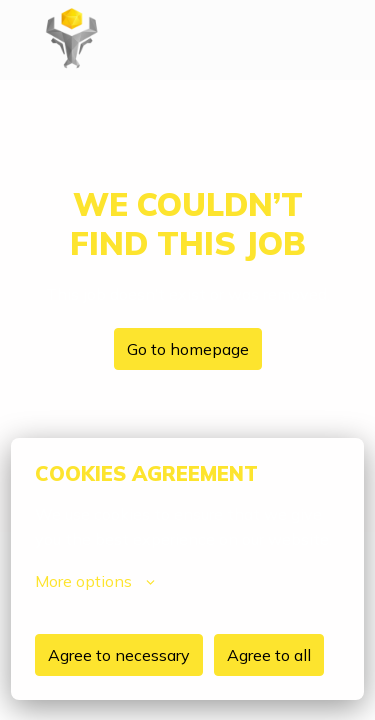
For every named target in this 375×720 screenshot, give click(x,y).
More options (95, 581)
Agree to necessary (119, 655)
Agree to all (269, 655)
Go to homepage (188, 349)
